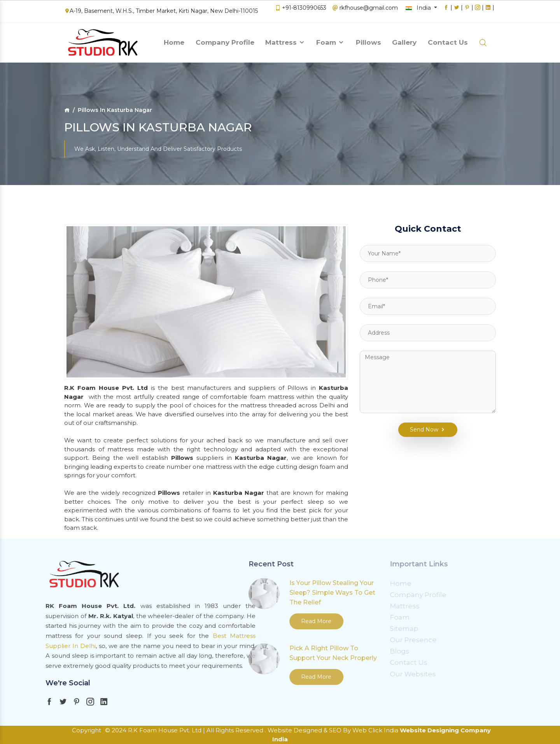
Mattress (285, 40)
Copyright (87, 730)
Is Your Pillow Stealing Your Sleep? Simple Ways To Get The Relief (227, 593)
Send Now (423, 419)
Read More (211, 621)
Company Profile (225, 40)
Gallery (404, 40)
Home (174, 40)
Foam (330, 40)
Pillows (368, 40)
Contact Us (448, 40)
